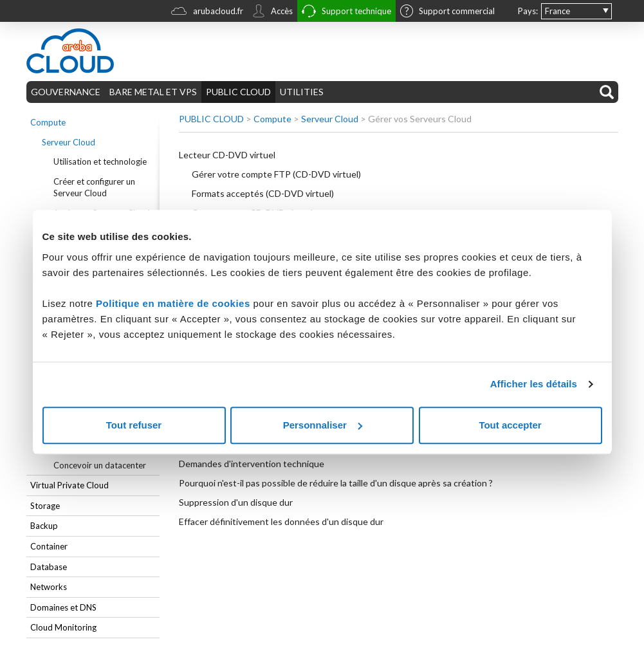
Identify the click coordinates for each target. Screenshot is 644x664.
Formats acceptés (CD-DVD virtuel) (263, 193)
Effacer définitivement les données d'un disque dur (281, 521)
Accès (272, 12)
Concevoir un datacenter (100, 465)
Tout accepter (510, 425)
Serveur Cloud (69, 142)
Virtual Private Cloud (69, 485)
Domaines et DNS (63, 607)
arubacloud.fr (207, 13)
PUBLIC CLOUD (238, 92)
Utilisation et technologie (100, 161)
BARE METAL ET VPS (153, 92)
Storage (45, 506)
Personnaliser (323, 425)
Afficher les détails (534, 384)
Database (49, 567)
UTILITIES (302, 92)
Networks (49, 587)
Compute (48, 122)
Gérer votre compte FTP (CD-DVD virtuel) (276, 174)
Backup (44, 526)
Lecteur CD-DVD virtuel (227, 155)
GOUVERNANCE (66, 92)
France (557, 11)
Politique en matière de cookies (174, 303)
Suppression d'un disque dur (236, 502)
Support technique (346, 13)
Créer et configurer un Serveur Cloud (94, 188)
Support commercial (447, 12)
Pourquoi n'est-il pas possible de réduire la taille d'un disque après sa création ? (336, 483)
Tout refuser (134, 425)
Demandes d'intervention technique (252, 464)
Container (49, 546)
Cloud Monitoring (63, 627)
